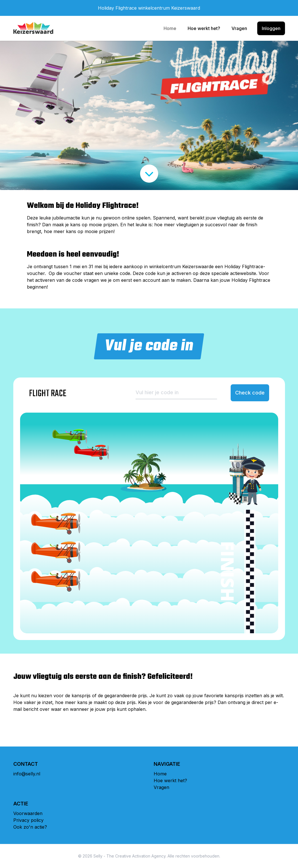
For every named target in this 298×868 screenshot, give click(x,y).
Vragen (239, 28)
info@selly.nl (27, 774)
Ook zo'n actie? (30, 827)
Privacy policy (28, 820)
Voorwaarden (28, 813)
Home (170, 28)
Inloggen (271, 28)
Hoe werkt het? (204, 28)
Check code (250, 393)
